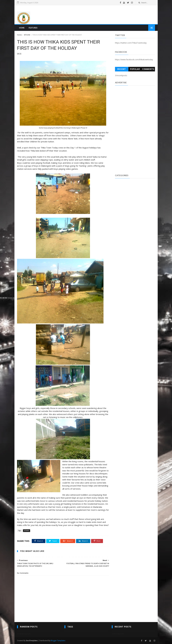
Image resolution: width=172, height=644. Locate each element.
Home (22, 28)
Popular (135, 69)
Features (33, 28)
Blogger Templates (58, 641)
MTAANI (27, 35)
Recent (122, 69)
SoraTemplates (32, 641)
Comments (148, 69)
